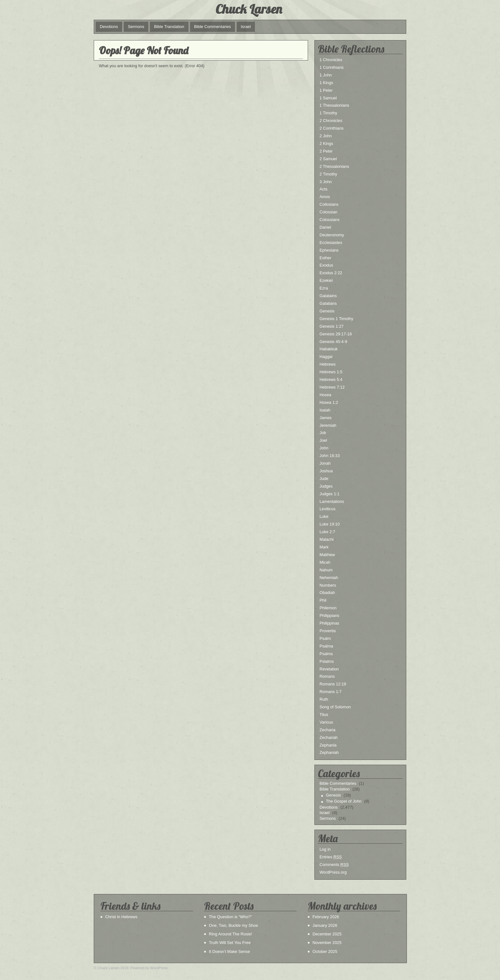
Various (326, 722)
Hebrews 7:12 (332, 387)
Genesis (327, 311)
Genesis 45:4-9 (333, 342)
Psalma (326, 646)
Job (323, 433)
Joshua (326, 471)
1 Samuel (328, 98)
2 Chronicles (331, 121)
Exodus (326, 265)
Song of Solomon (335, 707)
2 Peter (326, 151)
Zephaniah (329, 752)
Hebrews (328, 364)
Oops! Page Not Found (143, 50)
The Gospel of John (344, 801)
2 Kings (326, 143)
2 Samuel (328, 159)
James (326, 418)
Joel (323, 440)
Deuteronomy (332, 235)
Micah (325, 562)
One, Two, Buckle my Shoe (233, 925)
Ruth (324, 699)
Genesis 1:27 (331, 326)
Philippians (329, 615)
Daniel (325, 227)
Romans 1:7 (331, 692)
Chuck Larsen (249, 9)
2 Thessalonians (334, 166)
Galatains (328, 296)
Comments (334, 865)
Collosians (329, 204)
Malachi (327, 539)
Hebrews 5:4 (331, 379)
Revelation (329, 669)
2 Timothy (328, 174)
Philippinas (329, 623)
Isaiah (325, 410)
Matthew (327, 555)
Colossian (328, 212)
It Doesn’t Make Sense (229, 951)
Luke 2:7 (327, 532)
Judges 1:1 (330, 494)
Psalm (325, 638)
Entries (331, 857)
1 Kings (326, 83)
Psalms (326, 654)
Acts (324, 189)
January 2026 (325, 925)
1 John (326, 75)
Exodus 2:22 (331, 273)
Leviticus (327, 509)
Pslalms (327, 661)
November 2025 (327, 943)
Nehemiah (329, 578)
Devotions (109, 27)
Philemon (328, 608)
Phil (323, 600)
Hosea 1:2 (329, 402)
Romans (327, 676)
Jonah (325, 463)
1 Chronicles (331, 60)
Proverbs (328, 631)
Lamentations (332, 501)
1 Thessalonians (334, 105)
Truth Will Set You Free (230, 943)
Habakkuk (329, 349)
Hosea (325, 395)
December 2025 (327, 934)
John (324, 448)
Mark (324, 547)
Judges (326, 486)
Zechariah (329, 737)
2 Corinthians (331, 128)
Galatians (328, 303)
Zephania (328, 745)
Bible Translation (169, 27)
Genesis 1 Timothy (336, 319)
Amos (325, 197)
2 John (326, 136)
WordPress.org (333, 872)
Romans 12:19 (333, 684)
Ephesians (329, 250)
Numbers (328, 585)
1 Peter (326, 90)
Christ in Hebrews (121, 917)
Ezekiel (326, 280)
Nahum (326, 570)
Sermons (136, 27)
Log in (325, 849)
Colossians (330, 220)
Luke (324, 516)
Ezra (324, 288)
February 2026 (326, 917)
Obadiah (327, 593)
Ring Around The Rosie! (231, 934)
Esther (325, 258)
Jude (324, 479)
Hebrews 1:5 (331, 372)
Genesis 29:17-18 (336, 334)
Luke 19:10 (330, 524)
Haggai (326, 357)
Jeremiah (328, 425)
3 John (326, 182)
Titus (324, 715)
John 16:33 (330, 456)
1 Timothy (328, 113)
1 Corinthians (331, 67)
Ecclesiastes (331, 243)
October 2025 (325, 951)
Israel (246, 27)
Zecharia (327, 730)
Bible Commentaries (213, 27)
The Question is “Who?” (230, 917)
